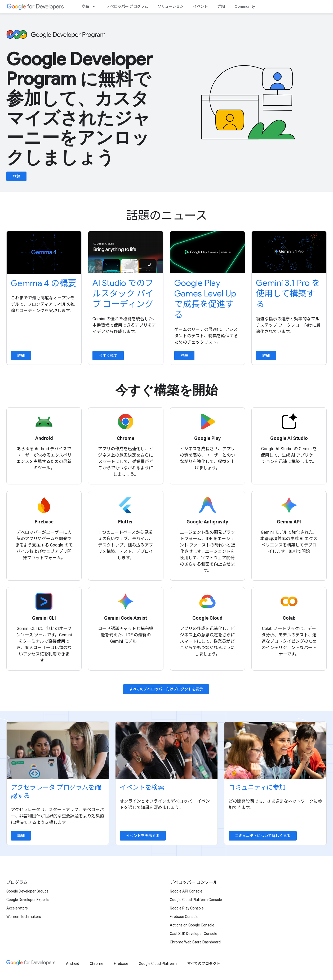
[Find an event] (166, 750)
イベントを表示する (143, 836)
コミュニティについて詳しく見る (263, 836)
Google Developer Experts (28, 900)
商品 (85, 6)
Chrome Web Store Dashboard (195, 942)
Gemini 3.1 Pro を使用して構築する (288, 294)
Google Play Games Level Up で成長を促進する (205, 299)
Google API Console (186, 891)
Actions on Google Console (192, 925)
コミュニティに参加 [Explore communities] (257, 787)
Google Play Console (187, 908)
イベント (201, 6)
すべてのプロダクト (204, 964)
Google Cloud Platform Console (196, 900)
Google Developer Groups (27, 891)
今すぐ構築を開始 (166, 390)
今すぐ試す (108, 356)
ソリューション (171, 6)
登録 (16, 176)
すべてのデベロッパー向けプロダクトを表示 (166, 689)
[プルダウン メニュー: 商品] (95, 6)
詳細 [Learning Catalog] (221, 6)
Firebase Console (184, 917)
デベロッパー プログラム (127, 6)
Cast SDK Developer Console (194, 934)
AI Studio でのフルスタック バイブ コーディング (123, 294)
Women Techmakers (24, 917)
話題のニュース (167, 216)
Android (73, 964)
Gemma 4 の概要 (44, 283)
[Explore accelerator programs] (58, 750)
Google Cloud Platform (158, 964)
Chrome (97, 964)
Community (245, 6)
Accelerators (17, 908)
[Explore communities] (275, 750)
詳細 (21, 356)
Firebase (121, 964)
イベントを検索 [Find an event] (142, 787)
